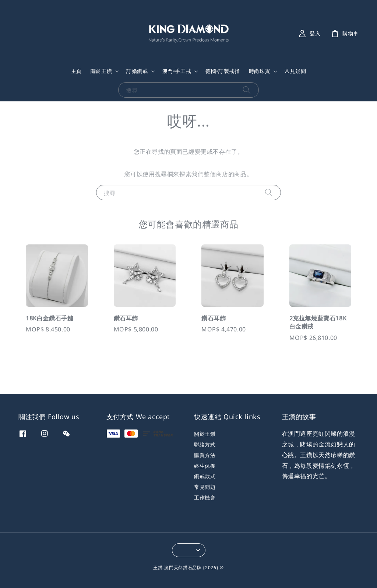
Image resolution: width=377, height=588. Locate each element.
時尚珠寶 (260, 71)
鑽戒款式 (205, 476)
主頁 (76, 71)
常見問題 (205, 487)
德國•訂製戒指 (223, 71)
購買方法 (205, 455)
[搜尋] (247, 90)
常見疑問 (295, 71)
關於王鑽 (101, 71)
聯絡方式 (205, 444)
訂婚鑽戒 (137, 71)
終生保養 (205, 466)
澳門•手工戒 (177, 71)
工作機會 (205, 497)
